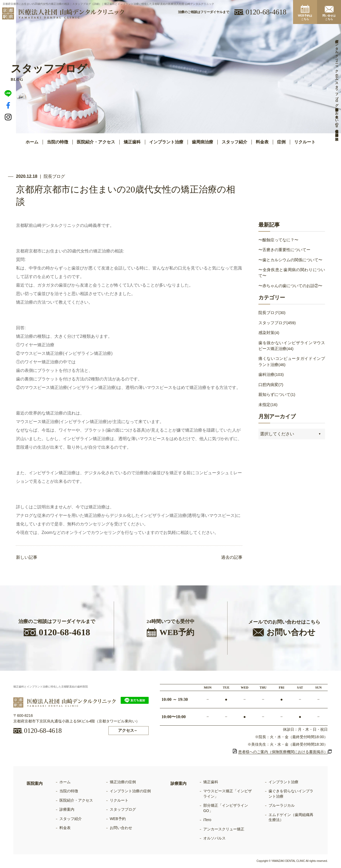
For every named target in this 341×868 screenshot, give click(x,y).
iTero (207, 820)
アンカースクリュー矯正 (224, 829)
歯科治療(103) (271, 375)
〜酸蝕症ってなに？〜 (278, 240)
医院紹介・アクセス (96, 142)
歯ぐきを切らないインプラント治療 (291, 794)
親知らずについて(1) (277, 395)
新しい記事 (27, 558)
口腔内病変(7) (271, 385)
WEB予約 (118, 819)
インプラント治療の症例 (130, 791)
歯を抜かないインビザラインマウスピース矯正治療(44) (292, 346)
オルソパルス (214, 838)
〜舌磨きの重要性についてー (284, 250)
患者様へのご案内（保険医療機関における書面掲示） (280, 752)
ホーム (32, 142)
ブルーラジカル (282, 806)
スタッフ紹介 (234, 142)
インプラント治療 (283, 782)
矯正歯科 (211, 782)
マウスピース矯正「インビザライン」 (228, 794)
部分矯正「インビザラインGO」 (226, 808)
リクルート (305, 142)
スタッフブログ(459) (277, 323)
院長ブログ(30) (272, 313)
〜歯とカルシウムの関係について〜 (290, 260)
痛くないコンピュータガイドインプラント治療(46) (292, 362)
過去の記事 (232, 558)
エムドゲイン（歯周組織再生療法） (291, 817)
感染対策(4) (269, 333)
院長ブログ (54, 176)
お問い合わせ (121, 828)
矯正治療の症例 (123, 782)
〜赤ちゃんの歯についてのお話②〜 (290, 286)
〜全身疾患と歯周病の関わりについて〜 (292, 273)
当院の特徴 (58, 142)
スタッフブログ (123, 810)
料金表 (262, 142)
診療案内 (67, 810)
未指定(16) (268, 405)
